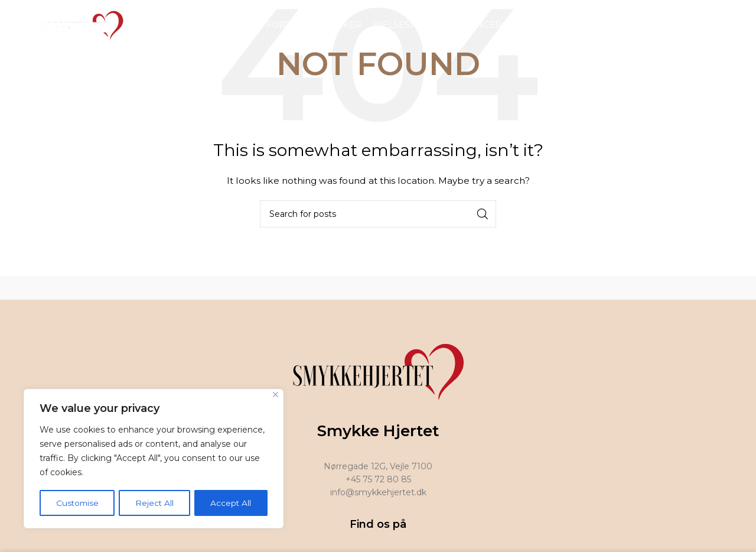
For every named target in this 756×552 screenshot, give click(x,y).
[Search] (378, 214)
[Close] (276, 396)
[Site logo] (76, 26)
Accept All (232, 503)
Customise (78, 503)
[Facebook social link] (707, 26)
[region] (154, 459)
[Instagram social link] (722, 26)
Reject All (155, 503)
